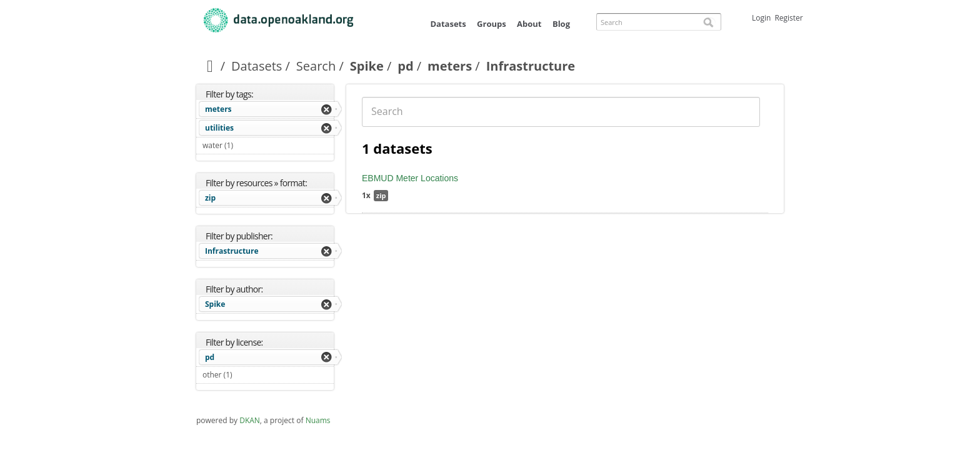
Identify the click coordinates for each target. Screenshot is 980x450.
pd (405, 66)
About (529, 24)
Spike (367, 66)
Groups (492, 24)
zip (210, 198)
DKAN (250, 420)
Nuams (318, 420)
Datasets (448, 24)
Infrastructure (232, 251)
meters (450, 66)
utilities (219, 128)
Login (761, 18)
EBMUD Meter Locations (410, 178)
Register (788, 18)
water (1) (247, 145)
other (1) (247, 375)
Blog (561, 24)
